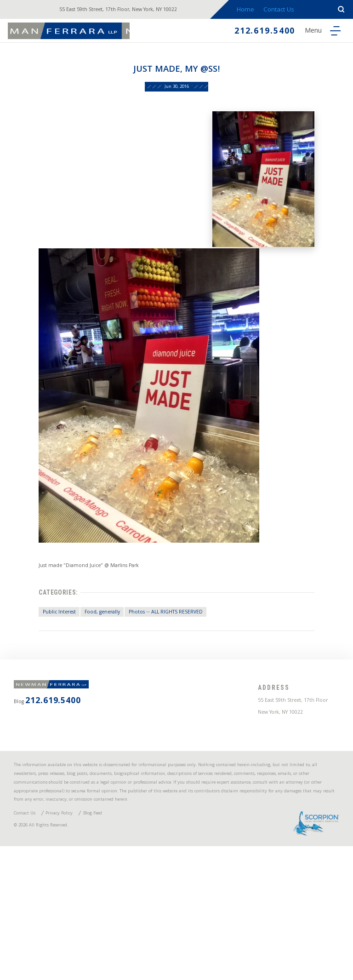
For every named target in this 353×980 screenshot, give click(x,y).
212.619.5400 (251, 33)
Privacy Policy (77, 938)
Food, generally (95, 669)
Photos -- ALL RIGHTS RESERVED (173, 669)
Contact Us (291, 10)
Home (256, 10)
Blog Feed (121, 938)
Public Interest (43, 669)
